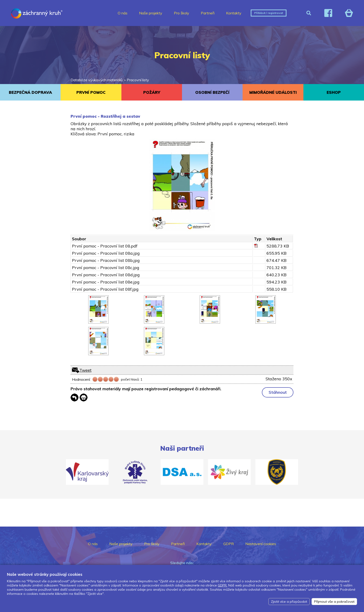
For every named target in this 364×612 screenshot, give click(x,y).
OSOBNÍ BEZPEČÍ (212, 92)
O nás (123, 13)
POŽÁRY (152, 92)
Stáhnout (278, 392)
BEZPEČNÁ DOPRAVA (30, 92)
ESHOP (334, 92)
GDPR (229, 544)
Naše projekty (151, 13)
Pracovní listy (138, 80)
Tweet (85, 370)
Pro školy (182, 13)
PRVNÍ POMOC (91, 92)
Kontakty (234, 13)
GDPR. (223, 585)
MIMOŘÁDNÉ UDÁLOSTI (273, 92)
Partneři (208, 13)
